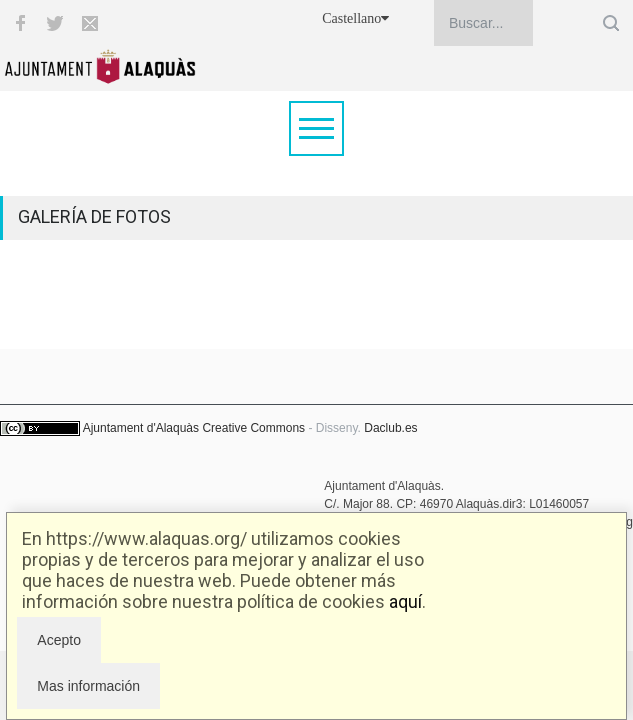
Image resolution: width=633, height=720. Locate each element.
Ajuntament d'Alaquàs (141, 428)
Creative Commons (253, 428)
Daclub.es (390, 428)
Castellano (355, 18)
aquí (405, 601)
